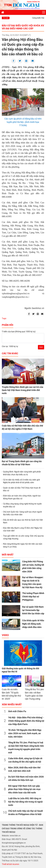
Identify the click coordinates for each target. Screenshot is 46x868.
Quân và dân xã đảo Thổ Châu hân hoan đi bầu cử (22, 489)
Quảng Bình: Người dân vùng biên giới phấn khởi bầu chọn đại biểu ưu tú (22, 473)
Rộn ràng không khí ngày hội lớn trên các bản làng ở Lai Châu (23, 545)
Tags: (4, 318)
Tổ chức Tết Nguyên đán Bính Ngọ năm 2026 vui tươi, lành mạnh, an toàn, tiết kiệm (25, 733)
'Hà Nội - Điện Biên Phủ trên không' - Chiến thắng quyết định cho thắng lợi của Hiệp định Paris (26, 721)
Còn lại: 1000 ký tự (10, 346)
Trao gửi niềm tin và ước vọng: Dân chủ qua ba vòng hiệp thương (23, 537)
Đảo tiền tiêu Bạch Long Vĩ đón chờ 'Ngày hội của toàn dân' (23, 529)
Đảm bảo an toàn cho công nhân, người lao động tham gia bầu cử (22, 497)
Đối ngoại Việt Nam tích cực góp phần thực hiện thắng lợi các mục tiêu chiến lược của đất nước (24, 789)
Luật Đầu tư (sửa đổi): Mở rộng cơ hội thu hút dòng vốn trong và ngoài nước (25, 802)
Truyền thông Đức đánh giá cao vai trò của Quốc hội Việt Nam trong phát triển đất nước (23, 390)
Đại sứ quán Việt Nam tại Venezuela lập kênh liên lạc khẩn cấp (33, 610)
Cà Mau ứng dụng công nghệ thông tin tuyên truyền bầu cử (22, 505)
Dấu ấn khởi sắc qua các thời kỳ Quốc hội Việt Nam (23, 521)
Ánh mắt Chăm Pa (17, 711)
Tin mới (6, 18)
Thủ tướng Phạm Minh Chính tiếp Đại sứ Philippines (33, 597)
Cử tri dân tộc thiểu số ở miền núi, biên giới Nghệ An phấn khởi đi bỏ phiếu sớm (21, 481)
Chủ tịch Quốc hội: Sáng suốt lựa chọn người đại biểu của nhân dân (22, 513)
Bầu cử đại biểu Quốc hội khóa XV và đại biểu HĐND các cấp (23, 27)
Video (5, 635)
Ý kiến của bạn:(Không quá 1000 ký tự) (19, 332)
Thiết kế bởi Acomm (10, 864)
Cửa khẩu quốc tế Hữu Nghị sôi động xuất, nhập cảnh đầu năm (33, 624)
